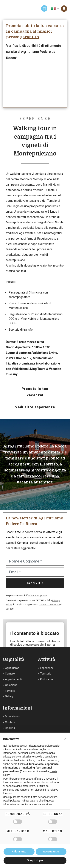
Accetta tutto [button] (51, 852)
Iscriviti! (35, 583)
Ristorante (46, 679)
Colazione (11, 685)
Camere (10, 674)
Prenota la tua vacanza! (35, 392)
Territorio (46, 674)
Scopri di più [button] (35, 860)
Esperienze (47, 668)
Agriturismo (12, 668)
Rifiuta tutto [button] (19, 852)
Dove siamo (12, 716)
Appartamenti (13, 679)
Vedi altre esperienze (35, 407)
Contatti (10, 722)
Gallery (9, 696)
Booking (10, 728)
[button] (65, 739)
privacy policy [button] (11, 757)
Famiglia (10, 691)
